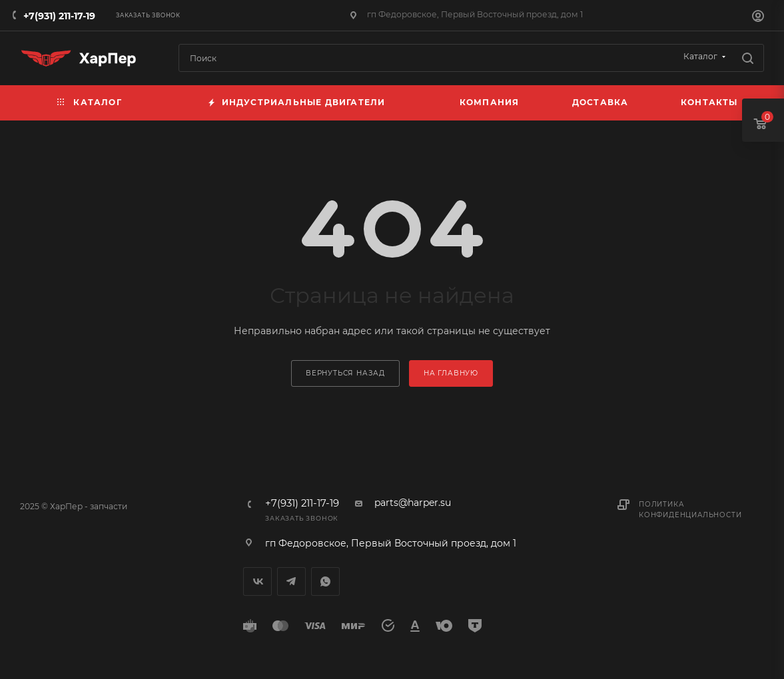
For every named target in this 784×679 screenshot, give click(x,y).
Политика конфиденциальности (690, 510)
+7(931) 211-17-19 (59, 16)
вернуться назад (345, 373)
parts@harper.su (413, 503)
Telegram (291, 581)
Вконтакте (257, 581)
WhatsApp (325, 581)
